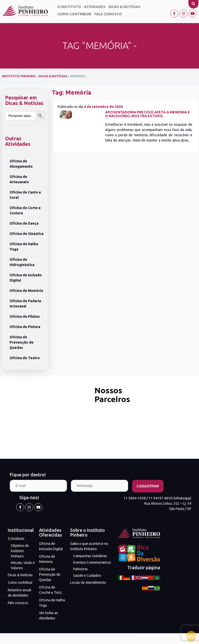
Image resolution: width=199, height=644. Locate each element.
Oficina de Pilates (25, 316)
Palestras (81, 569)
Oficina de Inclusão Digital (26, 278)
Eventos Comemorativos (92, 562)
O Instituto (69, 7)
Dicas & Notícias (124, 7)
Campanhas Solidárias (90, 556)
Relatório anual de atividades (19, 593)
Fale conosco (108, 14)
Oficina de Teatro (25, 358)
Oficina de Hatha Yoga (24, 247)
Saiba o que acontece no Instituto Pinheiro (89, 546)
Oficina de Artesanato (19, 179)
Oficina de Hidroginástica (22, 262)
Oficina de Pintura (25, 327)
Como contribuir (74, 14)
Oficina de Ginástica (27, 234)
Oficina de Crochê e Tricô (50, 590)
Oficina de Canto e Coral (25, 195)
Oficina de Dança (24, 223)
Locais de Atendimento (88, 583)
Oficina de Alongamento (21, 164)
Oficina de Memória (26, 291)
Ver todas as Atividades (49, 616)
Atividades (95, 7)
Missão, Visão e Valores (23, 565)
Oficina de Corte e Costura (25, 210)
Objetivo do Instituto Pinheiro (20, 551)
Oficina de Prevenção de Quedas (22, 342)
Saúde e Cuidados (87, 575)
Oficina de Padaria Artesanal (25, 304)
